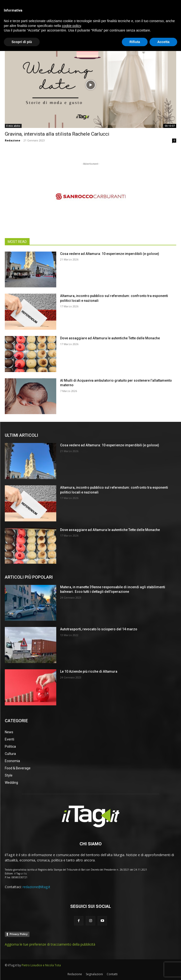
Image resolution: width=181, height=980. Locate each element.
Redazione (12, 140)
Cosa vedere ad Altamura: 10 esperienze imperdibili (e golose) (110, 254)
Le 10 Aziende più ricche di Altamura (89, 671)
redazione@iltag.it (36, 887)
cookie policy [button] (71, 955)
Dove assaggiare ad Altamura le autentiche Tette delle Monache (110, 338)
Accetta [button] (163, 971)
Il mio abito (13, 126)
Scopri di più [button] (22, 971)
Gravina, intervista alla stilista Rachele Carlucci (57, 134)
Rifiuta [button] (135, 971)
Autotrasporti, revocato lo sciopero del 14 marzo (99, 629)
